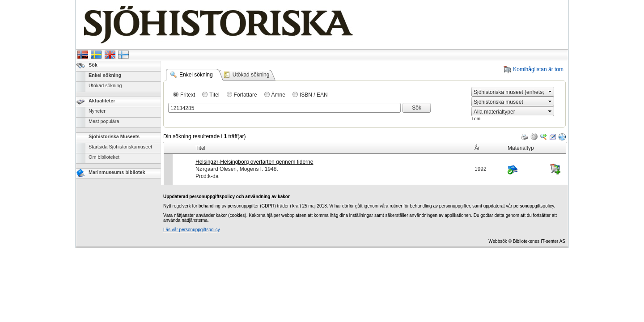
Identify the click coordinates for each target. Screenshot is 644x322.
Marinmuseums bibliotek (117, 172)
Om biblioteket (104, 157)
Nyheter (97, 111)
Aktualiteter (102, 101)
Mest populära (104, 121)
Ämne (278, 95)
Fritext (188, 95)
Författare (246, 95)
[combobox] (509, 92)
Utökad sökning (105, 85)
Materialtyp (521, 148)
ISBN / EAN (314, 95)
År (477, 148)
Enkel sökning (105, 75)
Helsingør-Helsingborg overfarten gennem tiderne (254, 162)
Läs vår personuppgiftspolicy (192, 230)
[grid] (365, 142)
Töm (476, 119)
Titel (214, 95)
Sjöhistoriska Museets (114, 136)
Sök (93, 65)
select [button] (550, 92)
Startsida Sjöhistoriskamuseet (120, 147)
